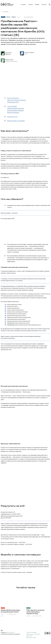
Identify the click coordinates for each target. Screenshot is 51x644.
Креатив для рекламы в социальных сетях (10, 611)
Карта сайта (29, 636)
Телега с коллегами (31, 632)
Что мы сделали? (12, 106)
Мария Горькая (9, 60)
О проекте (23, 4)
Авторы (31, 4)
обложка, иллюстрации (11, 61)
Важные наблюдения (13, 112)
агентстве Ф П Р (11, 632)
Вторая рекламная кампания (15, 110)
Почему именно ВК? (13, 102)
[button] (33, 634)
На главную (6, 12)
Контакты (44, 4)
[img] (13, 599)
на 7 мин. (29, 616)
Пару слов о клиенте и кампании (17, 100)
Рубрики (37, 4)
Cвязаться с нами (31, 638)
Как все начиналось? (13, 98)
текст (26, 54)
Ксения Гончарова (29, 52)
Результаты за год (12, 117)
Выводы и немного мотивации (16, 121)
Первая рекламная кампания (16, 108)
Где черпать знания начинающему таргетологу (35, 612)
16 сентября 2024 (11, 614)
